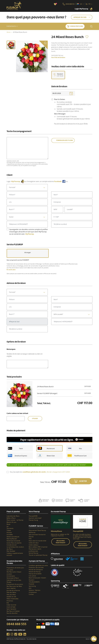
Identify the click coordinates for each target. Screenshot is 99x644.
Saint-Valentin (11, 588)
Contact (31, 594)
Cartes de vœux (34, 543)
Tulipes (9, 530)
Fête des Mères (11, 593)
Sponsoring (32, 586)
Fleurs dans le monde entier (38, 541)
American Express (18, 456)
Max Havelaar (11, 551)
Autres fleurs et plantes (14, 543)
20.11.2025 (58, 472)
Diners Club (46, 456)
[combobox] (27, 187)
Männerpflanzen (12, 539)
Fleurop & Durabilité (35, 574)
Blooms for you (11, 522)
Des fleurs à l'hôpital (13, 611)
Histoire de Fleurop (35, 572)
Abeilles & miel (11, 597)
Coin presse (32, 576)
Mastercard (46, 448)
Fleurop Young (33, 520)
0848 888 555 (16, 624)
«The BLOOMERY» (34, 582)
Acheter (83, 481)
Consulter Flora (76, 26)
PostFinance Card (77, 456)
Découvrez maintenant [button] (61, 542)
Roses (8, 524)
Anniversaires (11, 576)
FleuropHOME (33, 516)
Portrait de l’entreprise (36, 570)
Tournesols (10, 528)
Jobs (30, 588)
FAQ (30, 539)
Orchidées (10, 535)
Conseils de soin (12, 545)
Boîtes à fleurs (11, 518)
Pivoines (9, 533)
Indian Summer (11, 605)
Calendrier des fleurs (13, 516)
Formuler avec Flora (65, 140)
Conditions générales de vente (38, 565)
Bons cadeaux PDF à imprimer (38, 547)
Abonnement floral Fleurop (37, 530)
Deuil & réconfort (12, 613)
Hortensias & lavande (13, 541)
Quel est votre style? (35, 518)
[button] (12, 26)
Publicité (31, 584)
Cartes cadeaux (34, 545)
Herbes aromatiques (13, 537)
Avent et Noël (11, 607)
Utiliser (35, 419)
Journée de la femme (13, 590)
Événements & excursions (15, 584)
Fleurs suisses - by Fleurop (15, 520)
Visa (75, 448)
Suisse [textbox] (11, 217)
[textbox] (27, 187)
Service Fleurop (34, 553)
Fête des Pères (11, 595)
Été (8, 603)
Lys (8, 526)
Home (9, 32)
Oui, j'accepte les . (40, 472)
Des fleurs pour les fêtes (14, 586)
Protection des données (36, 568)
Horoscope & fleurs (13, 578)
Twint (15, 448)
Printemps (10, 601)
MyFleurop (32, 532)
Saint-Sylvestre (11, 609)
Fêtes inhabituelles (13, 599)
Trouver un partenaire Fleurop (38, 555)
